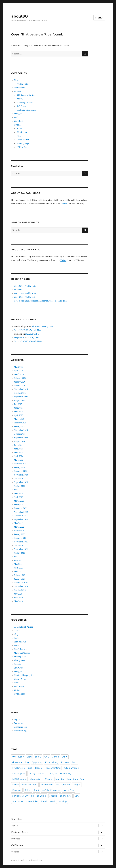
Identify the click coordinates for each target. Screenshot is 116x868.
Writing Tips (22, 147)
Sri (15, 330)
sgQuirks (42, 796)
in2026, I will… (32, 334)
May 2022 (18, 523)
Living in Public (37, 773)
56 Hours (18, 290)
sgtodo (53, 796)
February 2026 (20, 378)
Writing (17, 125)
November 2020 (21, 586)
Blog (16, 80)
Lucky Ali (52, 773)
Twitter (63, 204)
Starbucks (18, 801)
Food (75, 762)
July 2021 (18, 557)
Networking (47, 785)
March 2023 (19, 501)
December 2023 (21, 471)
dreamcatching (21, 762)
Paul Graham (63, 785)
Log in (17, 719)
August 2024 (19, 441)
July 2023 (18, 490)
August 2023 (19, 486)
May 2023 (18, 493)
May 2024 (18, 452)
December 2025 (21, 386)
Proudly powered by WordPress (31, 860)
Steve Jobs (32, 801)
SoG (77, 796)
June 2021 (18, 560)
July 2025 (18, 404)
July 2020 (18, 594)
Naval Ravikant (30, 785)
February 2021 (20, 575)
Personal (17, 790)
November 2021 (21, 542)
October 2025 (20, 393)
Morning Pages (23, 143)
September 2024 (21, 438)
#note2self (18, 757)
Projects (17, 91)
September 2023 (21, 482)
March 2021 (19, 571)
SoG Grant (21, 106)
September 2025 (21, 397)
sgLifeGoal (69, 790)
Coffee (55, 757)
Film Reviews (23, 132)
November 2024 (21, 430)
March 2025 (19, 419)
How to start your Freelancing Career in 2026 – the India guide (41, 301)
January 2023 (20, 505)
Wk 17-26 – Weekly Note (25, 293)
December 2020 (21, 583)
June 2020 (18, 598)
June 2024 (18, 449)
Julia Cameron (71, 768)
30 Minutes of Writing (26, 95)
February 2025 (20, 423)
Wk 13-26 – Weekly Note (30, 330)
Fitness (65, 762)
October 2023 (20, 478)
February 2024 (20, 464)
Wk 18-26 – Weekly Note (25, 286)
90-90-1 (20, 99)
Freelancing (19, 768)
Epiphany (37, 762)
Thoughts (18, 114)
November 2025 (21, 389)
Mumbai (60, 779)
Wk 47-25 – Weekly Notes (31, 341)
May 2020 (18, 601)
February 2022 (20, 531)
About (15, 826)
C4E (47, 757)
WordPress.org (20, 731)
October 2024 (20, 434)
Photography (19, 88)
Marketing (66, 773)
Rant (36, 790)
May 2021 (18, 564)
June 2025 (18, 408)
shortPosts (66, 796)
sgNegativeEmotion (23, 796)
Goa (30, 768)
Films (19, 136)
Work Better (19, 121)
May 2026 (18, 367)
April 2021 (19, 568)
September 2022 (21, 519)
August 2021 (19, 553)
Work (16, 117)
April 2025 (19, 415)
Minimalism (36, 779)
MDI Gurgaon (19, 779)
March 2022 (19, 527)
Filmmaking (52, 762)
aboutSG (20, 16)
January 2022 (20, 534)
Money (49, 779)
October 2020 (20, 590)
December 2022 (21, 508)
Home (39, 768)
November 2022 (21, 512)
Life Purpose (19, 773)
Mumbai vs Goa (76, 779)
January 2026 (20, 382)
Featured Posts (19, 832)
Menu (99, 18)
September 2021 (21, 549)
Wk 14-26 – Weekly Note (42, 326)
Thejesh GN (19, 338)
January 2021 (20, 579)
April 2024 (19, 456)
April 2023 (19, 497)
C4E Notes (17, 845)
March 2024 (19, 460)
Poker (28, 790)
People (77, 785)
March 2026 (19, 374)
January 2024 (20, 467)
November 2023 (21, 475)
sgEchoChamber (51, 790)
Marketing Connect (25, 102)
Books (19, 129)
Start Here (17, 819)
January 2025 (20, 426)
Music (15, 785)
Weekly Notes (23, 84)
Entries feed (19, 723)
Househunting (53, 768)
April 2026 (19, 371)
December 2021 (21, 538)
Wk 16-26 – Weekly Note (25, 297)
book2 (38, 757)
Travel (44, 801)
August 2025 (19, 400)
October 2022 (20, 516)
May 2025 (18, 412)
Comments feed (21, 727)
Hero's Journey (23, 140)
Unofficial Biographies (26, 110)
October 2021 (20, 545)
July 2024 (18, 445)
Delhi (65, 757)
